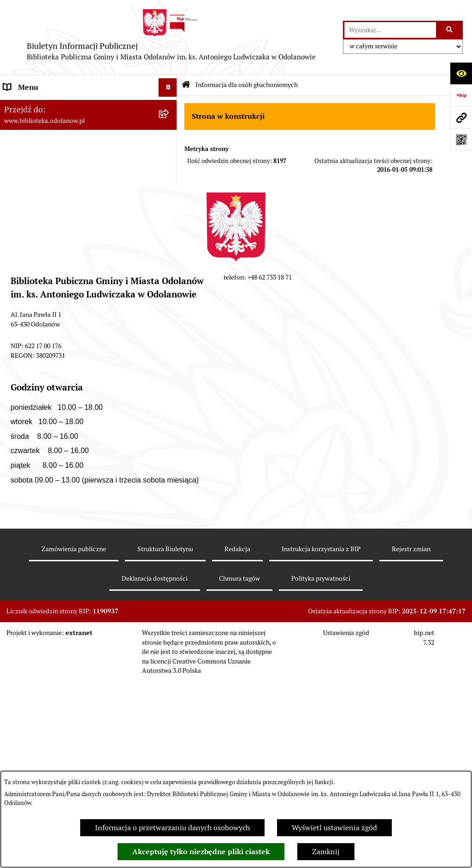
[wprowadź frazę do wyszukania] (390, 30)
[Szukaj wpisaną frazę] (450, 30)
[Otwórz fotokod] (461, 140)
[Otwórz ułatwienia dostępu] (461, 73)
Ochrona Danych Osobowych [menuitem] (51, 321)
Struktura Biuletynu (165, 745)
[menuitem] (88, 141)
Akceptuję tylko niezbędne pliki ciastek (201, 852)
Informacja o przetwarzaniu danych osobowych (172, 828)
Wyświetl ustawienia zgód (334, 828)
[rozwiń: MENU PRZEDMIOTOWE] (170, 248)
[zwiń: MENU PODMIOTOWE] (170, 106)
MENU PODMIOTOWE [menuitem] (41, 106)
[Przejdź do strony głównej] (171, 37)
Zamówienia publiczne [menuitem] (41, 284)
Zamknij (326, 852)
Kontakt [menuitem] (17, 302)
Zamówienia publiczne (74, 745)
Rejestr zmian (411, 745)
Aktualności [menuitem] (23, 265)
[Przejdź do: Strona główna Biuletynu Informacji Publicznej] (186, 85)
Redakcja (237, 745)
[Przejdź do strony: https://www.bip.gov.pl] (461, 95)
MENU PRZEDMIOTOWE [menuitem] (44, 247)
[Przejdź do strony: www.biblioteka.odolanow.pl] (461, 117)
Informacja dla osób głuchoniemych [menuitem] (62, 339)
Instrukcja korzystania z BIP (321, 745)
